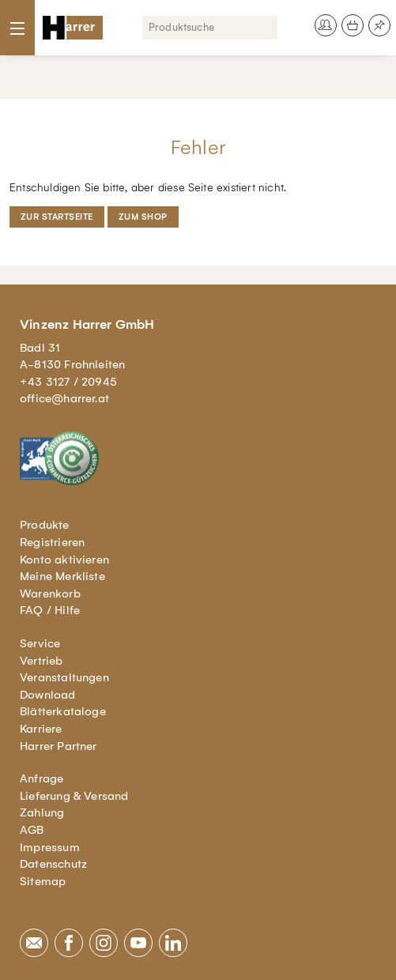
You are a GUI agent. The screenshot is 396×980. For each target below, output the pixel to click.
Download (48, 695)
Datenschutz (53, 864)
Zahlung (42, 812)
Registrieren (52, 542)
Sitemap (43, 881)
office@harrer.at (64, 398)
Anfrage (41, 778)
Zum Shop (143, 217)
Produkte (45, 525)
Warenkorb (50, 594)
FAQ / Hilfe (50, 610)
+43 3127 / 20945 (68, 382)
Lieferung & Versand (74, 796)
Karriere (41, 729)
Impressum (50, 847)
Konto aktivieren (64, 560)
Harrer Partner (58, 746)
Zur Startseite (57, 217)
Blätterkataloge (63, 711)
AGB (32, 830)
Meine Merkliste (62, 576)
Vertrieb (41, 661)
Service (40, 643)
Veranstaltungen (64, 677)
